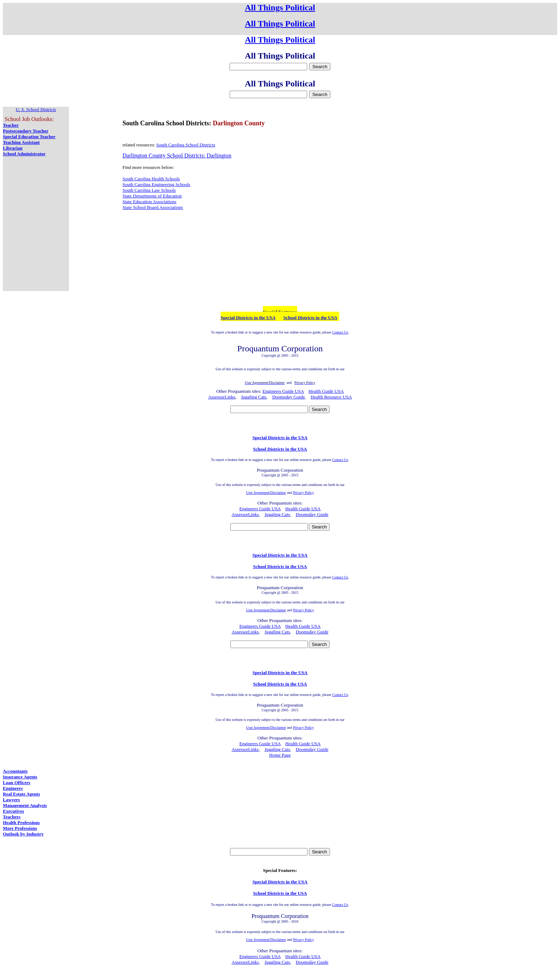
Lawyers (11, 800)
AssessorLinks (222, 397)
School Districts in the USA (310, 318)
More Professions (20, 828)
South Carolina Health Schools (151, 179)
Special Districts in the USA (248, 318)
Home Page (280, 755)
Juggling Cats (254, 397)
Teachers (12, 817)
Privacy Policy (303, 493)
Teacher (11, 125)
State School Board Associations (153, 207)
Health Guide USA (326, 391)
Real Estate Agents (21, 794)
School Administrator (24, 154)
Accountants (15, 771)
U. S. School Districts (36, 109)
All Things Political (280, 7)
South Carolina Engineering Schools (156, 184)
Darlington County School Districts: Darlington (177, 156)
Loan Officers (17, 783)
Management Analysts (25, 805)
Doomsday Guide (288, 397)
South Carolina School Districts (186, 145)
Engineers (13, 788)
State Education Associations (149, 202)
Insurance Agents (20, 777)
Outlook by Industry (23, 834)
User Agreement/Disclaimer (266, 493)
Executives (13, 811)
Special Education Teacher (29, 137)
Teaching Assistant (21, 142)
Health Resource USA (331, 397)
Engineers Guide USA (283, 391)
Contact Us (340, 332)
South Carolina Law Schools (149, 190)
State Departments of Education (152, 196)
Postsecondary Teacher (26, 131)
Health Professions (21, 822)
